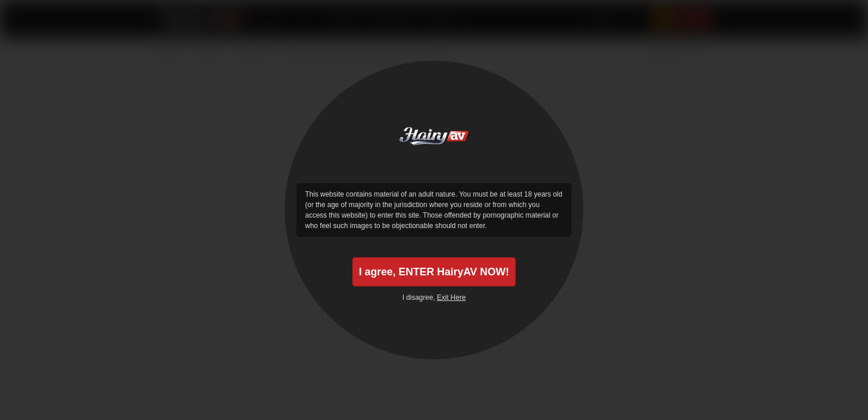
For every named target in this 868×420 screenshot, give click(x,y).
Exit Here (451, 297)
